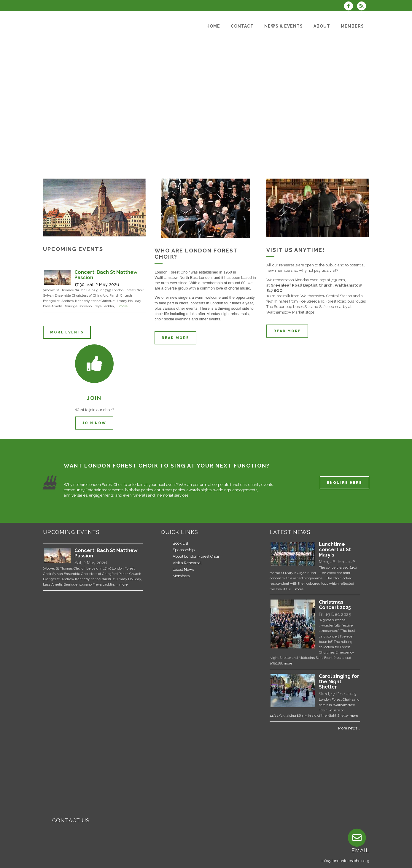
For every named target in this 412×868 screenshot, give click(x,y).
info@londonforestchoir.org (345, 861)
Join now (94, 423)
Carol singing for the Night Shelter (339, 682)
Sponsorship (184, 550)
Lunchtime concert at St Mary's (335, 550)
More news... (349, 728)
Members (181, 576)
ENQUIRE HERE (345, 483)
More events (67, 332)
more (123, 306)
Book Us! (180, 543)
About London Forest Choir (196, 556)
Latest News (183, 569)
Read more (175, 338)
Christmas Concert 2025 (335, 605)
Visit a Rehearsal (187, 563)
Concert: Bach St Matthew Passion (106, 553)
